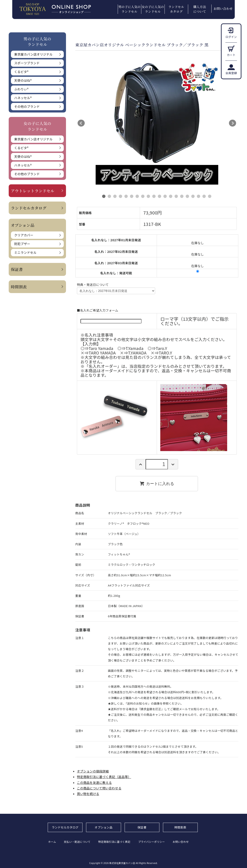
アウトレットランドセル (33, 191)
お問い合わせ (223, 8)
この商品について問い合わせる (99, 788)
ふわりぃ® (21, 89)
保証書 (17, 269)
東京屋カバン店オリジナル (33, 54)
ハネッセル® (23, 98)
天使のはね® (23, 80)
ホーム (52, 842)
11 (160, 196)
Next (233, 123)
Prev (81, 123)
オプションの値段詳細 (93, 771)
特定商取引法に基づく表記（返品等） (104, 777)
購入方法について (200, 9)
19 (204, 196)
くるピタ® (21, 72)
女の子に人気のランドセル (153, 9)
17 (193, 196)
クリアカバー (24, 235)
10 (154, 196)
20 (210, 196)
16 (187, 196)
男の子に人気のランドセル (130, 9)
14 (176, 196)
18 (199, 196)
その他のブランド (27, 106)
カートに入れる (157, 483)
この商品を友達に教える (94, 783)
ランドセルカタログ (176, 9)
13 (171, 196)
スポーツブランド (27, 63)
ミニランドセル (25, 252)
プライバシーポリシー (157, 842)
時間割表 (19, 287)
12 (165, 196)
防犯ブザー (22, 244)
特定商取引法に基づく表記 (117, 842)
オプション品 (104, 827)
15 (182, 196)
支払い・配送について (79, 842)
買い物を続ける (88, 794)
